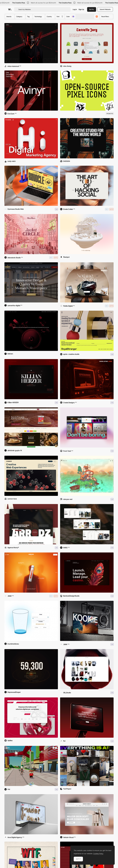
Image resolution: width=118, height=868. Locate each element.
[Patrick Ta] (87, 814)
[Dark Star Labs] (87, 379)
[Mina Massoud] (31, 43)
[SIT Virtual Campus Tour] (31, 766)
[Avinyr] (31, 91)
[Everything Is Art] (87, 766)
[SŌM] (31, 573)
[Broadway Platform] (87, 573)
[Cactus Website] (87, 669)
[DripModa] (87, 524)
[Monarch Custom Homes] (31, 282)
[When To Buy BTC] (31, 669)
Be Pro (92, 9)
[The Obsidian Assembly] (87, 282)
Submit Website (105, 9)
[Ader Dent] (31, 814)
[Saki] (87, 717)
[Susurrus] (87, 476)
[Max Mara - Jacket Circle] (31, 234)
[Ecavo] (31, 427)
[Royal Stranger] (87, 331)
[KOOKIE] (87, 621)
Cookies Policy (98, 854)
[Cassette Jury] (87, 43)
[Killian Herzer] (31, 379)
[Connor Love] (31, 476)
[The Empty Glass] (31, 621)
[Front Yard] (87, 427)
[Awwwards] (10, 9)
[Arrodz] (31, 524)
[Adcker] (87, 186)
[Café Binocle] (31, 186)
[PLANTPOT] (87, 234)
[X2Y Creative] (87, 138)
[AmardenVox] (31, 138)
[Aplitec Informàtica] (31, 717)
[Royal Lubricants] (31, 331)
